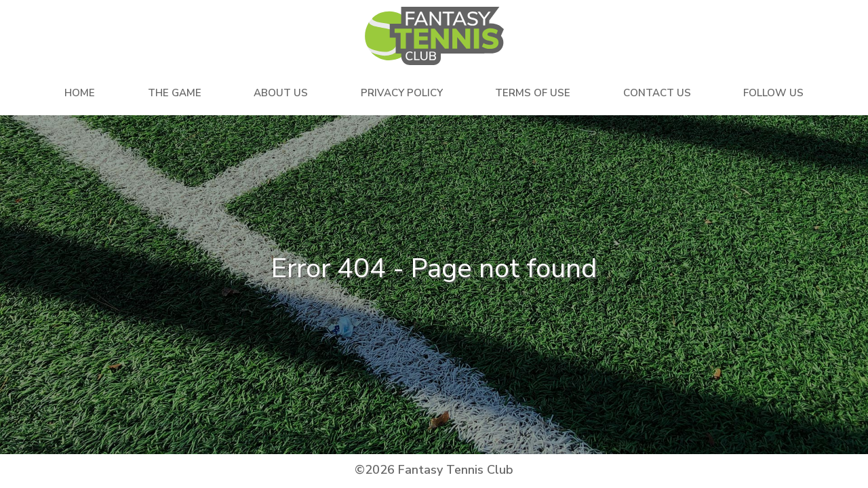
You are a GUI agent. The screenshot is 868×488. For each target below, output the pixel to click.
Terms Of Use (533, 93)
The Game (175, 93)
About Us (281, 93)
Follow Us (773, 93)
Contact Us (657, 93)
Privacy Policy (402, 93)
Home (80, 93)
